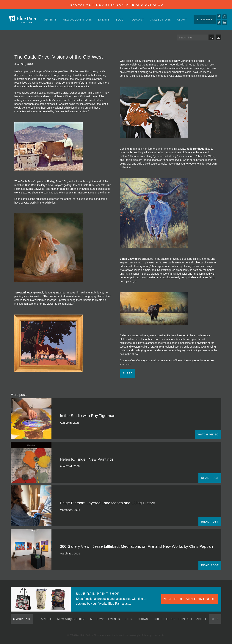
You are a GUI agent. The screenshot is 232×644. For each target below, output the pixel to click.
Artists (51, 20)
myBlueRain (22, 619)
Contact (186, 619)
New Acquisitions (77, 20)
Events (104, 20)
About (182, 20)
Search (211, 37)
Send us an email (218, 37)
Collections (160, 20)
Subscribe (205, 19)
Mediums (97, 619)
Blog (120, 20)
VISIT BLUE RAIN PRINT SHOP (190, 599)
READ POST (210, 478)
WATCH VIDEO (208, 434)
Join (215, 619)
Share (128, 373)
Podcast (137, 20)
